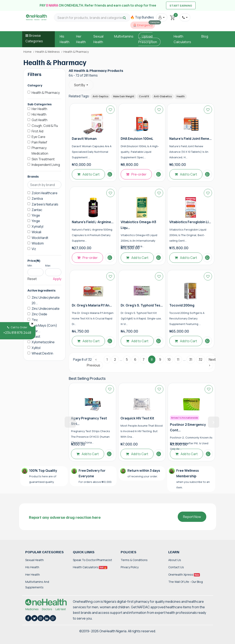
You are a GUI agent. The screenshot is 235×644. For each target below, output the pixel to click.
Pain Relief (39, 142)
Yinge (36, 215)
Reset (32, 279)
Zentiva (37, 199)
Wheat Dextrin (42, 353)
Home (28, 52)
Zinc (35, 320)
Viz (34, 249)
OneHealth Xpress (184, 575)
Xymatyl (37, 226)
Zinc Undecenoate (46, 309)
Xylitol (36, 348)
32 (201, 359)
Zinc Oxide (39, 314)
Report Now (192, 517)
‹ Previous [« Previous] (93, 362)
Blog (205, 36)
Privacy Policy (130, 567)
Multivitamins (124, 36)
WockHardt (40, 238)
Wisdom (38, 243)
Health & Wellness (48, 52)
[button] (162, 17)
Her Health (39, 109)
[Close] (32, 324)
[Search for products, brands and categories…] (92, 18)
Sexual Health (34, 560)
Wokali (36, 232)
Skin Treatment (43, 159)
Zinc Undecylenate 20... (46, 300)
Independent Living (46, 165)
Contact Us (176, 567)
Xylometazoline (43, 342)
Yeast (36, 336)
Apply (57, 279)
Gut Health (40, 120)
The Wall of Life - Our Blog (186, 582)
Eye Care (38, 137)
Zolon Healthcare (45, 193)
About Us (175, 560)
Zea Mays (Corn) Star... (44, 328)
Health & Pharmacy (46, 93)
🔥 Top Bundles (142, 17)
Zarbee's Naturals (45, 204)
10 (169, 359)
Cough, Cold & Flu (45, 126)
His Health (39, 114)
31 (191, 359)
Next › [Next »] (212, 362)
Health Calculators (90, 567)
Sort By (80, 85)
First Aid (37, 131)
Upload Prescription (148, 39)
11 (178, 359)
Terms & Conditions (134, 560)
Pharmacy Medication (40, 151)
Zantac (37, 210)
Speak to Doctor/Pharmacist (92, 560)
